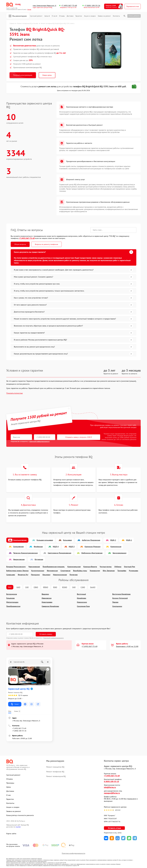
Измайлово (82, 598)
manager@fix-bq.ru (112, 793)
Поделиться (106, 838)
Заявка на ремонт (104, 16)
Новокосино (82, 602)
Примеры (10, 783)
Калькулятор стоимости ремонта (20, 815)
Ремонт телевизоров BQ (56, 776)
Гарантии (79, 16)
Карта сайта (11, 834)
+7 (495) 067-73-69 (69, 6)
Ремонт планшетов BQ (55, 767)
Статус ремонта (134, 16)
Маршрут (15, 704)
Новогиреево (47, 602)
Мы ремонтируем (18, 16)
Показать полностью (15, 393)
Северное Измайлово (50, 606)
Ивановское (47, 598)
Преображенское (13, 606)
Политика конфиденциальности (73, 853)
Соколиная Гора (83, 606)
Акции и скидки (90, 16)
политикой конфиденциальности (39, 441)
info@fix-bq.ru (110, 787)
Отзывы (62, 16)
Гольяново (11, 598)
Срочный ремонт (36, 16)
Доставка (70, 16)
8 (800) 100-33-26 (111, 781)
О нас (54, 16)
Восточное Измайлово (121, 594)
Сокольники (117, 606)
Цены (47, 16)
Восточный (81, 594)
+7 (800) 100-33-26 (92, 6)
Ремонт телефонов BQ (55, 772)
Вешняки (45, 594)
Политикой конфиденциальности (54, 638)
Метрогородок (12, 602)
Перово (115, 602)
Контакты (116, 16)
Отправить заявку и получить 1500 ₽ (79, 437)
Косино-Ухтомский (120, 598)
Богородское (12, 594)
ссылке (18, 827)
